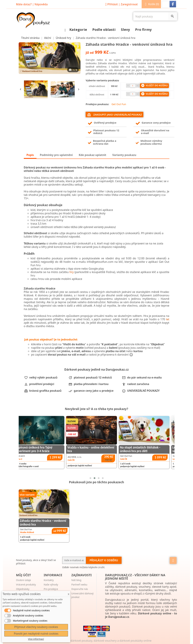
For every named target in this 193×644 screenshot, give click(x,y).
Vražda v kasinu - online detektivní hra (141, 449)
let (168, 319)
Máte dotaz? (24, 4)
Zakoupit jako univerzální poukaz (114, 115)
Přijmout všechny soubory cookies (36, 627)
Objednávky (23, 589)
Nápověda (41, 4)
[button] (165, 4)
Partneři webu (79, 585)
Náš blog (76, 580)
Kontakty (49, 580)
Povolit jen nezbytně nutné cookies (36, 634)
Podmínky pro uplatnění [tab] (56, 155)
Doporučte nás (80, 589)
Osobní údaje (24, 580)
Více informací (36, 639)
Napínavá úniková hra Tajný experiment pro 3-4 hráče (84, 449)
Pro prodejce (51, 589)
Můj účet (24, 575)
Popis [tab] (30, 155)
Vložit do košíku (154, 85)
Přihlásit (121, 4)
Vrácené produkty (26, 585)
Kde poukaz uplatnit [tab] (92, 155)
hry (71, 272)
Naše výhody (51, 585)
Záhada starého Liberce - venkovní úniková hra (36, 449)
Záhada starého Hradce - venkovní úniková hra (43, 522)
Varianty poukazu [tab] (124, 155)
